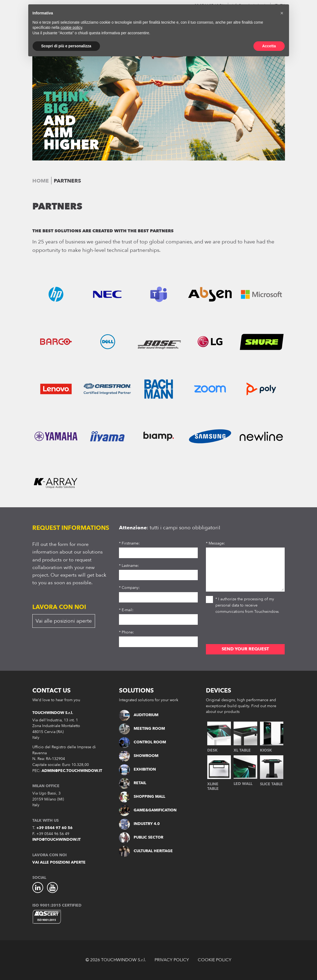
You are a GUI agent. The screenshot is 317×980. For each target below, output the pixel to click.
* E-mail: (126, 610)
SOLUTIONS (136, 691)
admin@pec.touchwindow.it (72, 771)
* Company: (129, 588)
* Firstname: (129, 543)
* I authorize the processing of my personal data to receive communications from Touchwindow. (243, 605)
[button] (282, 13)
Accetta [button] (269, 46)
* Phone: (126, 632)
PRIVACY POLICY (172, 960)
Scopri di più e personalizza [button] (66, 46)
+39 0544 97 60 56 (54, 828)
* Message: (215, 543)
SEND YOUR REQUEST (245, 649)
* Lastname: (129, 566)
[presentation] (247, 631)
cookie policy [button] (71, 27)
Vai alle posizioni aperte (64, 621)
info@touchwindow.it (57, 840)
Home (41, 181)
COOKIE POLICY (215, 960)
